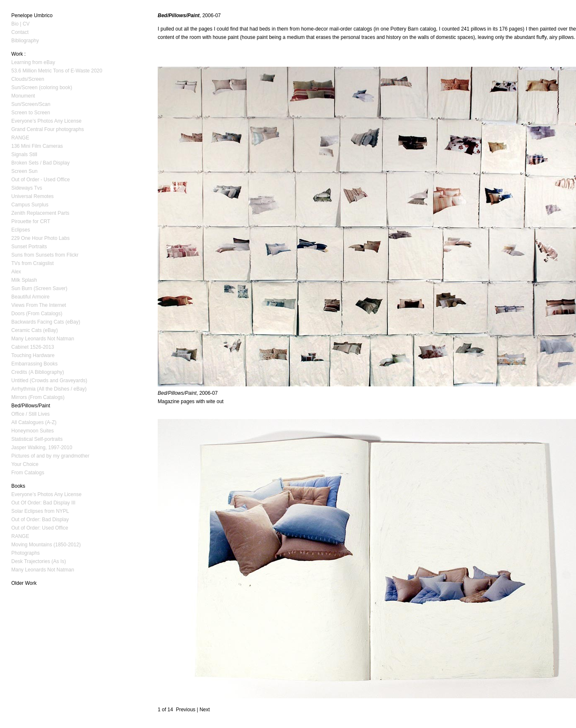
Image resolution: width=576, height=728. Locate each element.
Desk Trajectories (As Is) (39, 561)
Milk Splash (24, 280)
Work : (18, 54)
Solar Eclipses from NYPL (40, 511)
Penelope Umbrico (32, 15)
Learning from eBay (33, 62)
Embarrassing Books (35, 364)
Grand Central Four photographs (47, 129)
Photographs (26, 553)
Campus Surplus (30, 205)
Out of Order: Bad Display (40, 520)
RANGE (20, 138)
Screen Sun (24, 171)
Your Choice (25, 464)
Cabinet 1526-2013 (33, 347)
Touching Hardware (33, 355)
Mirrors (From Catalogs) (38, 397)
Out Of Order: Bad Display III (43, 503)
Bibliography (25, 41)
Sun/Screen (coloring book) (42, 87)
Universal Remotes (32, 196)
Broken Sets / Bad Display (40, 163)
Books (18, 486)
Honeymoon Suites (32, 431)
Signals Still (24, 154)
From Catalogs (28, 473)
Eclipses (21, 230)
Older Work (24, 583)
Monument (23, 96)
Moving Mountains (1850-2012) (46, 545)
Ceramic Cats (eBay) (35, 330)
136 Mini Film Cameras (37, 146)
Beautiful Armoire (30, 297)
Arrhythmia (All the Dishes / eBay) (49, 389)
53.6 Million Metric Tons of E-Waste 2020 (57, 71)
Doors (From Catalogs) (37, 314)
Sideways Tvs (27, 188)
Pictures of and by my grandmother (50, 456)
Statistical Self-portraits (37, 439)
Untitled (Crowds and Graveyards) (49, 381)
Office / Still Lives (31, 414)
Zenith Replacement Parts (40, 213)
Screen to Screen (31, 113)
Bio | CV (20, 24)
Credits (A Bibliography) (38, 372)
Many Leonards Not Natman (43, 339)
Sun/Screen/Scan (31, 104)
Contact (20, 32)
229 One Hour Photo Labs (40, 238)
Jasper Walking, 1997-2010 (42, 448)
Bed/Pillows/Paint (31, 406)
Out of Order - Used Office (41, 180)
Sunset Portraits (29, 247)
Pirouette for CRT (31, 221)
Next (205, 710)
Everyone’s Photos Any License (46, 121)
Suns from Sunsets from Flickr (45, 255)
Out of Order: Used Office (40, 528)
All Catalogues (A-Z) (34, 422)
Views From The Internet (39, 305)
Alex (16, 272)
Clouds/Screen (28, 79)
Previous (186, 710)
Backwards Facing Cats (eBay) (46, 322)
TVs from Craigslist (32, 263)
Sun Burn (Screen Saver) (39, 288)
